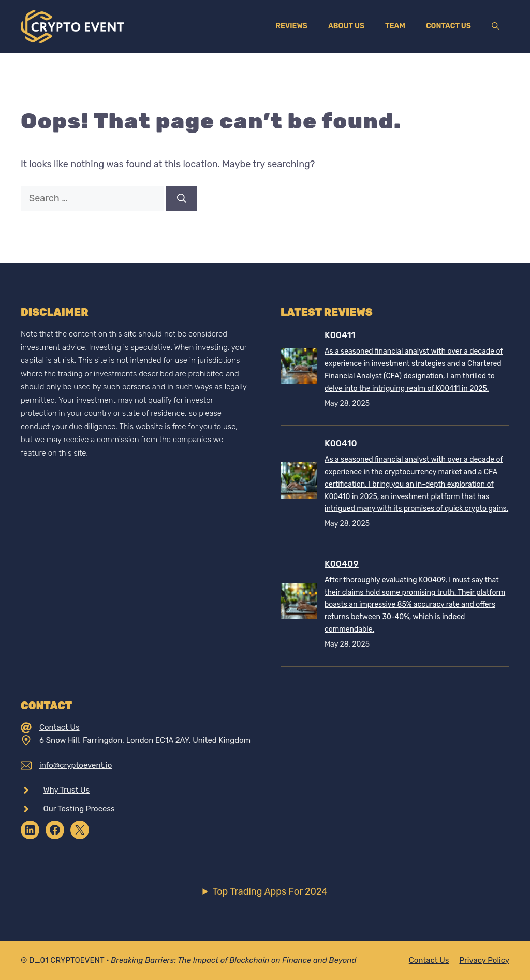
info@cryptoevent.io (76, 765)
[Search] (182, 199)
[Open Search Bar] (495, 26)
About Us (346, 26)
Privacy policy (484, 960)
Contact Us (448, 26)
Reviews (291, 26)
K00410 (341, 443)
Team (395, 26)
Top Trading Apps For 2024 (270, 891)
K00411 (340, 335)
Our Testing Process (79, 809)
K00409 (342, 564)
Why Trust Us (67, 790)
